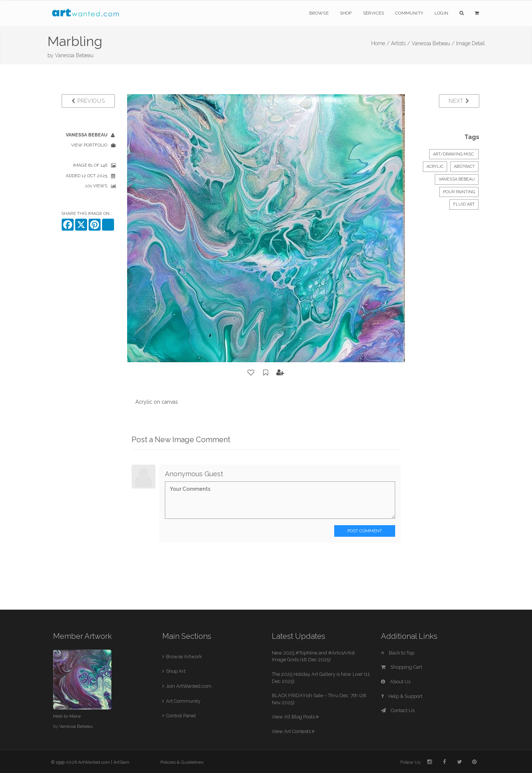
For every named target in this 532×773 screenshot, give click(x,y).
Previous (88, 101)
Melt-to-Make (67, 716)
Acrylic (435, 167)
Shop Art (176, 671)
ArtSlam (121, 762)
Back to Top (398, 653)
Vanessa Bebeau (74, 55)
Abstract (464, 167)
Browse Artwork (184, 657)
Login (441, 13)
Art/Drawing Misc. (454, 154)
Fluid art (464, 204)
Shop (346, 13)
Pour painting (459, 192)
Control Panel (181, 716)
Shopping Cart (402, 667)
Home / (380, 43)
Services (374, 13)
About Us (396, 682)
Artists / (401, 43)
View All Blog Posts (295, 717)
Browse (319, 13)
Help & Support (402, 696)
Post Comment (365, 531)
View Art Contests (293, 731)
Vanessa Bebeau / (433, 43)
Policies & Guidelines (182, 762)
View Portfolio (89, 145)
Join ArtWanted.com (189, 686)
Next (459, 101)
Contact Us (398, 710)
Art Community (183, 701)
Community (409, 13)
